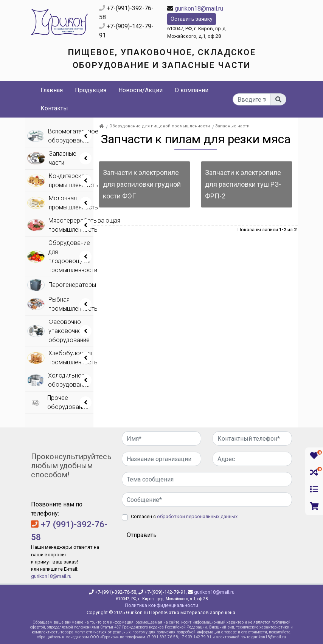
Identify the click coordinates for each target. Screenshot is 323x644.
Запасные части (232, 126)
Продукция (91, 90)
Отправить (142, 535)
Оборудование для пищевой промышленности (160, 126)
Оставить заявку (192, 19)
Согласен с (184, 516)
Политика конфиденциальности (161, 605)
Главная (52, 90)
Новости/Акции (141, 90)
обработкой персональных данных (197, 516)
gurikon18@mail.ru (199, 9)
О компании (192, 90)
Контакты (54, 108)
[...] (252, 99)
